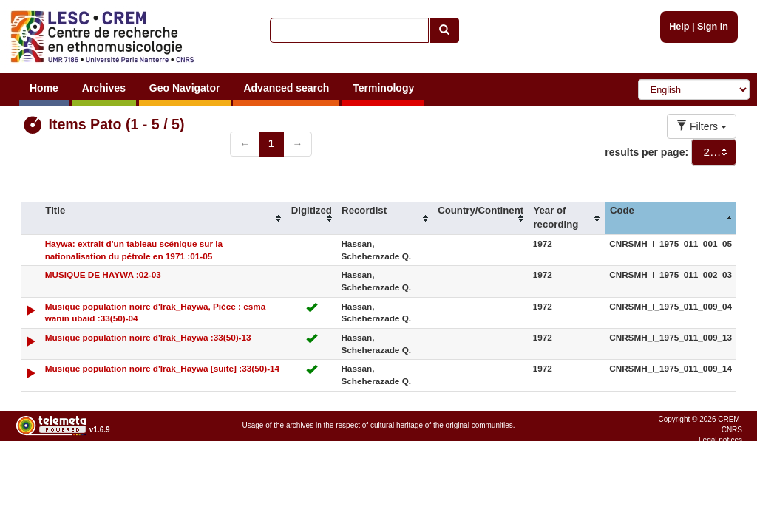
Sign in (713, 27)
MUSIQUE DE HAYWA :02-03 (103, 274)
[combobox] (714, 152)
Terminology (383, 88)
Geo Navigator (185, 88)
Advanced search (286, 88)
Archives (104, 88)
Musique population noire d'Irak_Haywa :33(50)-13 (148, 337)
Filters (702, 126)
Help (679, 27)
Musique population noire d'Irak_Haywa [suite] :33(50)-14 (163, 368)
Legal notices (720, 440)
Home (44, 88)
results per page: (646, 152)
